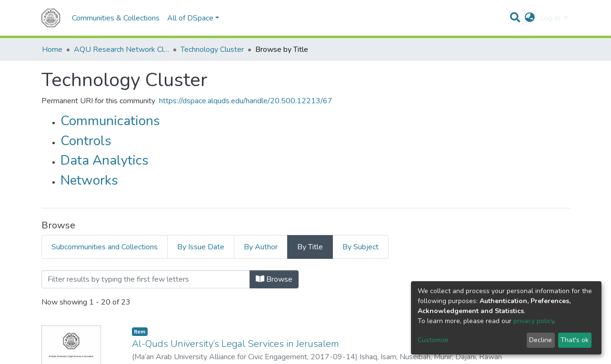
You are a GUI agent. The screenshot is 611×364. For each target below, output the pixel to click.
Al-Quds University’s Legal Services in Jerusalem (237, 344)
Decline (541, 340)
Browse (274, 279)
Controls (86, 141)
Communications (110, 121)
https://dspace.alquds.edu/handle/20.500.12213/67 (246, 101)
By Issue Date (201, 247)
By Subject (361, 247)
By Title (310, 247)
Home (52, 49)
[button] (530, 18)
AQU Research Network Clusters (121, 49)
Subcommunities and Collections (105, 247)
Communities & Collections (116, 18)
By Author (261, 247)
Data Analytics (105, 160)
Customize (433, 340)
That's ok (575, 340)
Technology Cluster (212, 49)
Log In (551, 18)
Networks (89, 180)
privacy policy (534, 321)
